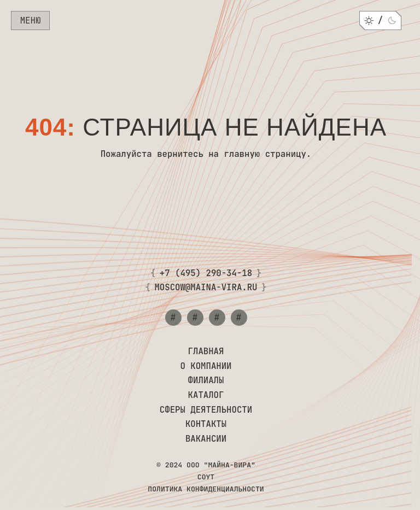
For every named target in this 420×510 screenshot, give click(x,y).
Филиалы (206, 381)
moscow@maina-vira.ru (206, 288)
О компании (206, 367)
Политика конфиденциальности (206, 489)
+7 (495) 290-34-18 (206, 274)
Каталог (206, 395)
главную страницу (265, 154)
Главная (206, 352)
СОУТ (206, 477)
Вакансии (206, 439)
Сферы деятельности (206, 410)
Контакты (206, 424)
